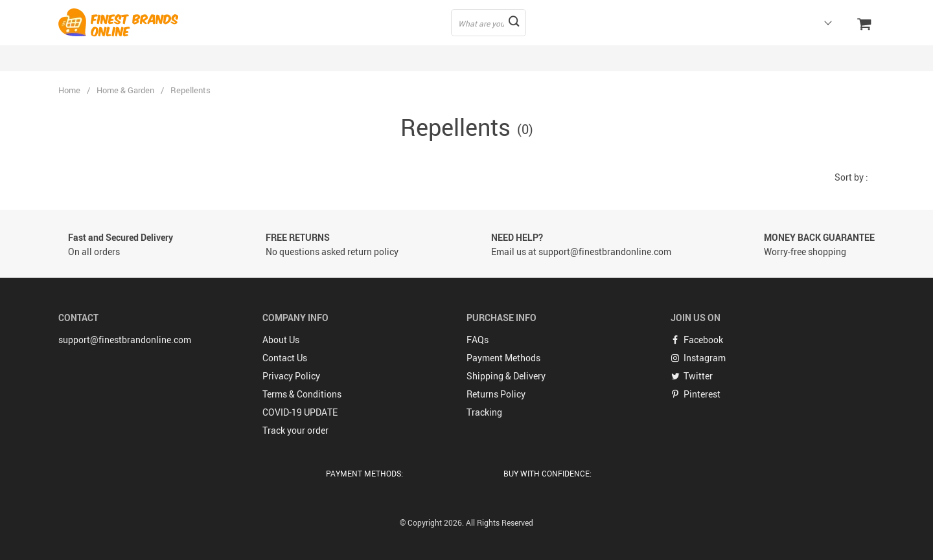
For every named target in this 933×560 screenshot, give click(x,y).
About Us (281, 340)
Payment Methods (503, 358)
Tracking (484, 412)
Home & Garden (125, 90)
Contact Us (285, 358)
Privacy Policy (291, 376)
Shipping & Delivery (506, 376)
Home (69, 90)
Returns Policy (496, 394)
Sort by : (851, 177)
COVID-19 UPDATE (300, 412)
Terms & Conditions (302, 394)
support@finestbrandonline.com (125, 340)
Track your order (295, 430)
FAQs (478, 340)
